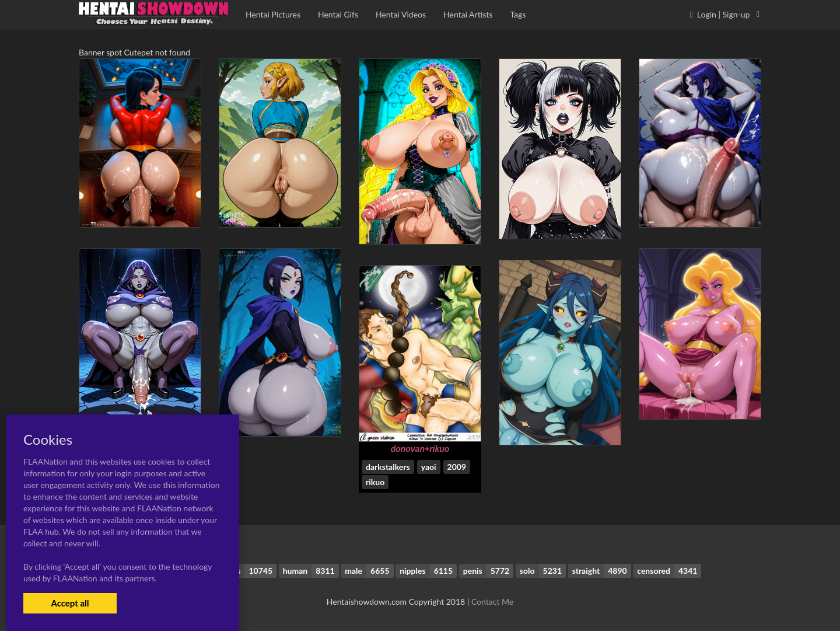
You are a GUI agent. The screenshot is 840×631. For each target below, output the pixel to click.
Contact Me (492, 602)
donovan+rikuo (420, 449)
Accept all (70, 603)
